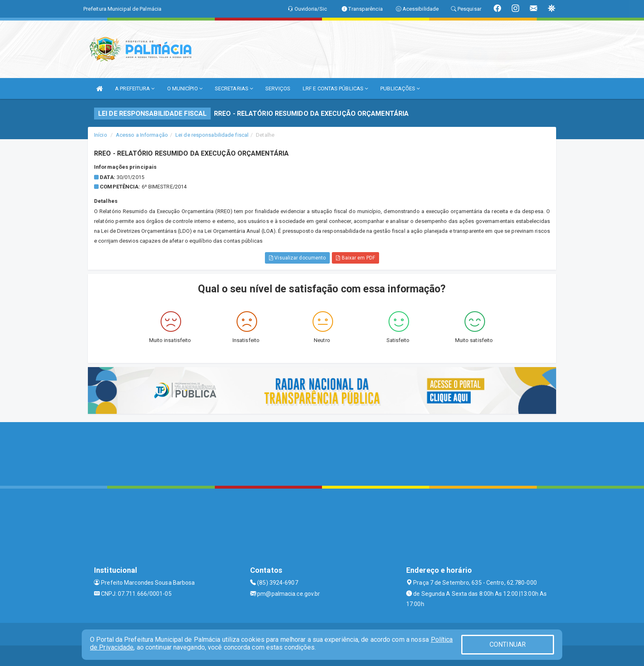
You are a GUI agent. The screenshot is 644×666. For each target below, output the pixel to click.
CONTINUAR (508, 644)
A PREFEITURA (135, 88)
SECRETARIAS (234, 88)
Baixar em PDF (355, 258)
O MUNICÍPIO (185, 88)
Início (101, 135)
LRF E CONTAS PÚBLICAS (335, 88)
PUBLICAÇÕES (400, 88)
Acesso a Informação (142, 135)
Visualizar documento (297, 258)
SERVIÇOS (278, 88)
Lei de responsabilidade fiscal (212, 135)
